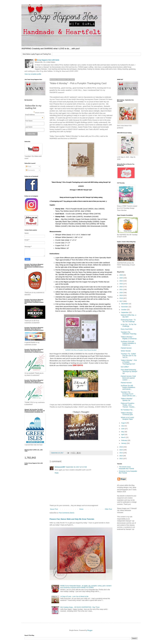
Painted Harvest (126, 348)
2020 (121, 292)
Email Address (34, 115)
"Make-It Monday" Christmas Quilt (127, 414)
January (124, 443)
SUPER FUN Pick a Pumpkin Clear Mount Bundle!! (81, 350)
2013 (121, 456)
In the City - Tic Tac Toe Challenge (129, 325)
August (124, 423)
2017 (121, 301)
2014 (121, 453)
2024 (121, 281)
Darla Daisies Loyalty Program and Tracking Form (37, 54)
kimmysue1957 (60, 467)
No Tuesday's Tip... (127, 410)
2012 (121, 459)
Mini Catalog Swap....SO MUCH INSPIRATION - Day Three (80, 607)
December (125, 304)
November (125, 307)
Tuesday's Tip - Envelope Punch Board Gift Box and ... (129, 394)
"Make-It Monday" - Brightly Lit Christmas (129, 338)
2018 (121, 298)
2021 (121, 290)
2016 (121, 447)
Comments (30, 170)
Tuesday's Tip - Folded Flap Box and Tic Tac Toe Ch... (129, 356)
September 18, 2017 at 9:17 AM (76, 467)
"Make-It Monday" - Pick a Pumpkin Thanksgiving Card (129, 362)
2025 (121, 278)
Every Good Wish (127, 329)
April (123, 435)
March (123, 437)
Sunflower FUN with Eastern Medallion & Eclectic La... (128, 343)
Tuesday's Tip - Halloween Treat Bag (129, 333)
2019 (121, 295)
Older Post (108, 509)
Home (81, 509)
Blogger (90, 630)
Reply (57, 473)
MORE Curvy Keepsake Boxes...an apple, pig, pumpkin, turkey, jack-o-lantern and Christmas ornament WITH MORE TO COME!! (86, 587)
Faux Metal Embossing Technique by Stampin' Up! (129, 371)
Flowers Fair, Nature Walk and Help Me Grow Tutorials (72, 519)
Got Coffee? (125, 367)
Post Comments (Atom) (66, 513)
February (124, 440)
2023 (121, 284)
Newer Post (54, 509)
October (124, 310)
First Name (29, 121)
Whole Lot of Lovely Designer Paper (127, 418)
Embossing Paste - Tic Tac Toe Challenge (128, 321)
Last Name (29, 127)
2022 (121, 287)
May (123, 432)
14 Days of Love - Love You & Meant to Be (74, 596)
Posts (29, 166)
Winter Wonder (126, 351)
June (123, 429)
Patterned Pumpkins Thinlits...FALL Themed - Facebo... (128, 405)
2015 (121, 450)
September (125, 312)
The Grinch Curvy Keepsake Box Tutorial (126, 468)
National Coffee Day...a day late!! (128, 316)
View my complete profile (33, 74)
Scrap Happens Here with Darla (48, 60)
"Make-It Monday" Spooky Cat (127, 399)
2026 (121, 275)
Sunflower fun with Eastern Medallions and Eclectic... (128, 387)
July (123, 426)
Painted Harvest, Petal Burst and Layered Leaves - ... (128, 378)
